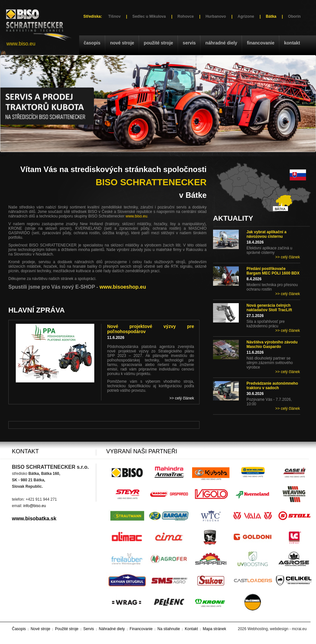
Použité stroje (158, 43)
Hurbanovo (216, 16)
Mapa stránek (214, 629)
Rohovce (186, 16)
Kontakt (292, 43)
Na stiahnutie (169, 629)
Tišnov (114, 16)
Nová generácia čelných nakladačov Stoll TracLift (269, 308)
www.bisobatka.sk (34, 519)
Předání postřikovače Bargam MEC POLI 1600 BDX (273, 271)
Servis (189, 43)
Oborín (294, 16)
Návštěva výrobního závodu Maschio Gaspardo (272, 344)
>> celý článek (288, 257)
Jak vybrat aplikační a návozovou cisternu (266, 234)
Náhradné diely (221, 43)
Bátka (271, 16)
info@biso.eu (34, 506)
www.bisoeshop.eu (123, 287)
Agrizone (246, 16)
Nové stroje (122, 43)
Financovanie (261, 43)
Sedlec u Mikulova (149, 16)
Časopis (92, 43)
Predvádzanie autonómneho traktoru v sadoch (272, 386)
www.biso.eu (21, 44)
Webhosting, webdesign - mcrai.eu (277, 629)
